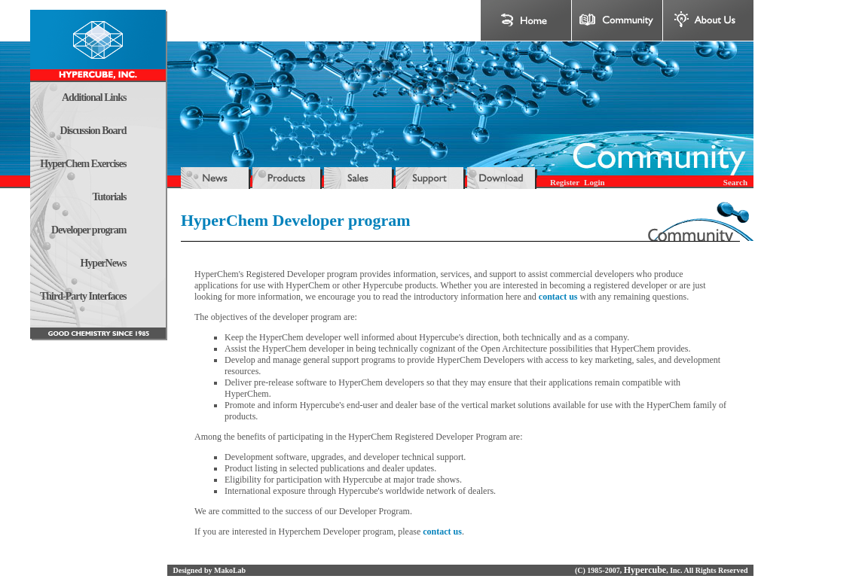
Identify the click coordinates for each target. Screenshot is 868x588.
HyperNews (103, 263)
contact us (558, 297)
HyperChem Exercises (83, 164)
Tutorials (110, 197)
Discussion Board (93, 131)
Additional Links (94, 97)
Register (565, 182)
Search (735, 182)
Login (594, 182)
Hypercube (645, 570)
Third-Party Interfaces (83, 296)
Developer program (89, 230)
